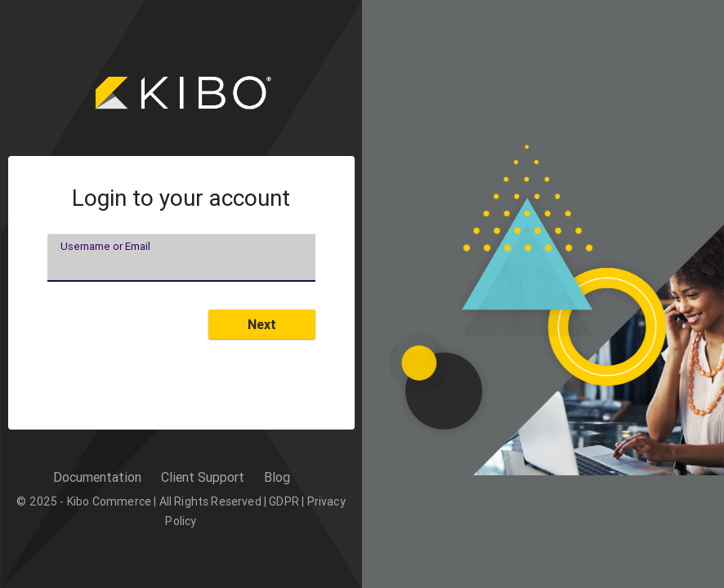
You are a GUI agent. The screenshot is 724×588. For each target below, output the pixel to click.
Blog (277, 477)
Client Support (203, 477)
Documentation (97, 477)
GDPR (284, 501)
